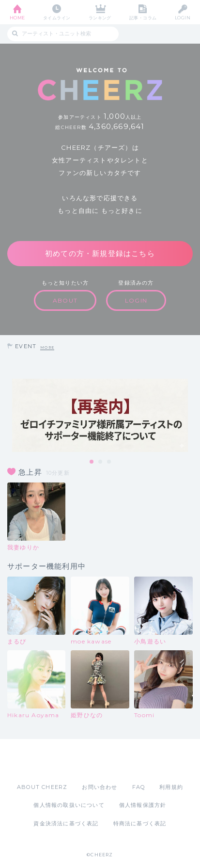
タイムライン (57, 18)
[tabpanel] (100, 415)
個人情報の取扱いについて (69, 805)
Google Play (125, 761)
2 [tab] (101, 462)
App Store (74, 761)
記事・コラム (143, 18)
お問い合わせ (100, 787)
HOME (17, 18)
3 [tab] (109, 462)
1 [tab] (92, 462)
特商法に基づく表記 (140, 823)
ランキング (100, 18)
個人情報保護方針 (143, 805)
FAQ (139, 787)
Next (190, 416)
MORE (47, 347)
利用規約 (171, 787)
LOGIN (183, 18)
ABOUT (65, 300)
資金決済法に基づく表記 (66, 823)
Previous (10, 416)
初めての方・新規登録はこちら (100, 253)
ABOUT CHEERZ (42, 787)
